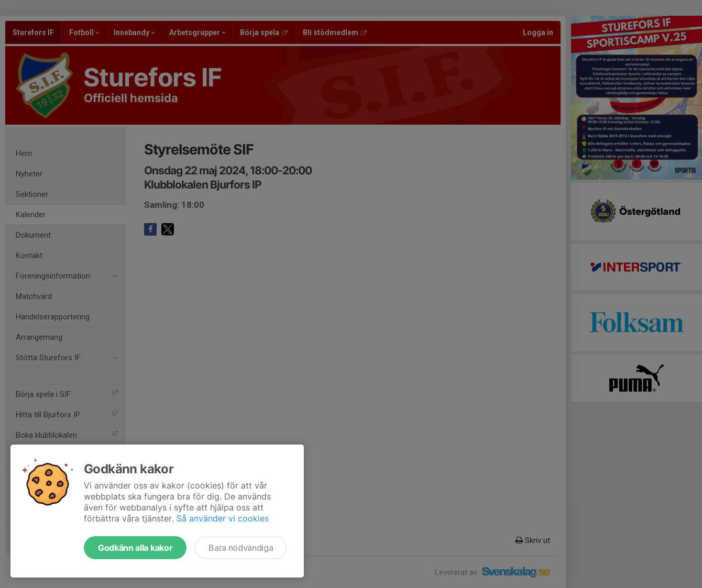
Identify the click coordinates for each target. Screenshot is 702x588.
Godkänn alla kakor (135, 548)
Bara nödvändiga (241, 548)
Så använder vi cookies (223, 518)
